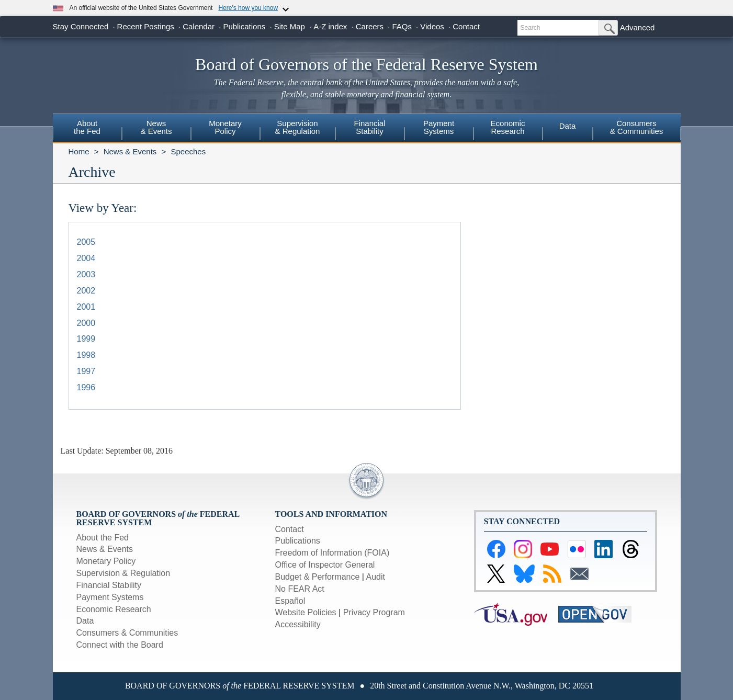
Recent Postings (146, 26)
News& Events (156, 127)
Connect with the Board (120, 645)
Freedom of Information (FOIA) (332, 553)
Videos (432, 26)
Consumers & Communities (637, 127)
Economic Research (114, 609)
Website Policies (306, 612)
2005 (86, 242)
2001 (86, 307)
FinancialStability (369, 127)
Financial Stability (109, 585)
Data (568, 126)
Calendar (199, 26)
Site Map (290, 26)
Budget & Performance (318, 577)
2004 (86, 258)
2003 (86, 274)
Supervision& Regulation (298, 127)
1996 (86, 387)
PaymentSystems (439, 127)
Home (79, 151)
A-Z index (330, 26)
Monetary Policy (106, 561)
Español (290, 601)
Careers (370, 26)
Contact (466, 26)
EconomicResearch (508, 127)
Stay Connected (81, 26)
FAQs (402, 26)
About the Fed (103, 538)
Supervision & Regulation (123, 573)
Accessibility (298, 624)
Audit (376, 577)
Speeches (188, 151)
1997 (86, 371)
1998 (86, 355)
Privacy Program (374, 612)
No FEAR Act (300, 589)
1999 (86, 339)
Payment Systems (110, 597)
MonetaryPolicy (225, 127)
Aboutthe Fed (87, 127)
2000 (86, 323)
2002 (86, 291)
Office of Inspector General (325, 565)
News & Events (130, 151)
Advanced (638, 27)
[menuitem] (87, 129)
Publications (244, 26)
